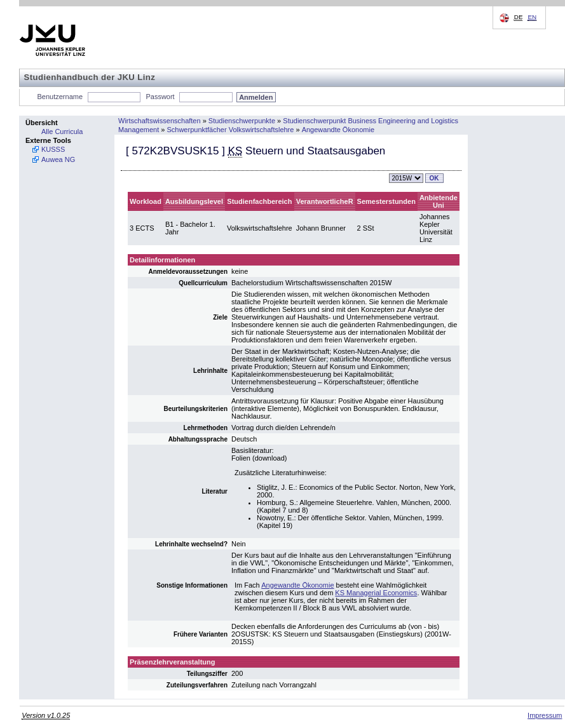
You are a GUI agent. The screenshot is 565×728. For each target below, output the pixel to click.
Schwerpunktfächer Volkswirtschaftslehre (230, 130)
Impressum (545, 715)
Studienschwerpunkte (242, 121)
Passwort (160, 97)
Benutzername (60, 97)
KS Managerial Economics (376, 593)
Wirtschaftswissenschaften (160, 121)
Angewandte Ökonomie (338, 130)
